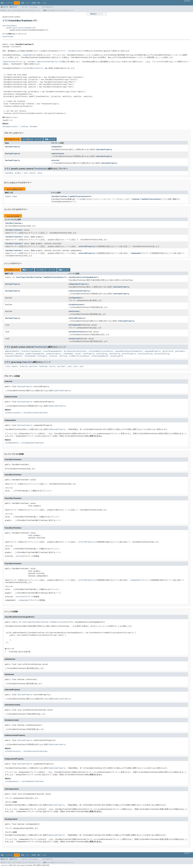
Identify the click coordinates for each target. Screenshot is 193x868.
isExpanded (68, 354)
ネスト (10, 10)
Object (25, 362)
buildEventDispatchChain (75, 351)
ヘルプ (44, 3)
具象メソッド (50, 139)
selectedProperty (76, 318)
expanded (9, 173)
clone (7, 366)
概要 (2, 3)
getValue (20, 354)
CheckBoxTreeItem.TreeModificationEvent (70, 196)
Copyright (4, 865)
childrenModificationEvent (101, 351)
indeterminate (58, 154)
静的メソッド (28, 270)
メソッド (37, 10)
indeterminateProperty (79, 291)
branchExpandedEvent (53, 351)
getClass (33, 366)
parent (32, 173)
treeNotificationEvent (79, 356)
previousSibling (145, 354)
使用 (23, 3)
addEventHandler (12, 351)
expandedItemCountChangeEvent (129, 351)
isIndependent (75, 298)
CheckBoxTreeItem (13, 223)
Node (33, 237)
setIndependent (75, 325)
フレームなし (33, 7)
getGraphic (180, 351)
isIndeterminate (76, 305)
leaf (25, 173)
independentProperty (78, 284)
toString (63, 356)
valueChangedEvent (100, 356)
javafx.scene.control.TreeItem (19, 28)
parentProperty (129, 354)
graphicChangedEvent (35, 354)
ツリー (28, 3)
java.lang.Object (10, 26)
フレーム (24, 7)
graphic (18, 173)
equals (15, 366)
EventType (20, 277)
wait (70, 366)
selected (55, 160)
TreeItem (14, 47)
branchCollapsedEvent (31, 351)
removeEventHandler (14, 356)
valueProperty (117, 356)
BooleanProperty (13, 147)
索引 (39, 3)
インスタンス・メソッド (32, 139)
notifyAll (61, 366)
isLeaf (78, 354)
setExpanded (30, 356)
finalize (24, 366)
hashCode (43, 366)
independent (57, 147)
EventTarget (8, 37)
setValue (53, 356)
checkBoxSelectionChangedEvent (83, 277)
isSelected (73, 311)
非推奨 (34, 3)
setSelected (74, 339)
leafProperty (88, 354)
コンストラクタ (28, 10)
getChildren (168, 351)
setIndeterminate (76, 332)
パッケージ (9, 3)
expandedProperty (153, 351)
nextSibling (102, 354)
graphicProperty (54, 354)
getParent (9, 354)
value (40, 173)
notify (52, 366)
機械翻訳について (96, 14)
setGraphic (42, 356)
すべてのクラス (48, 7)
